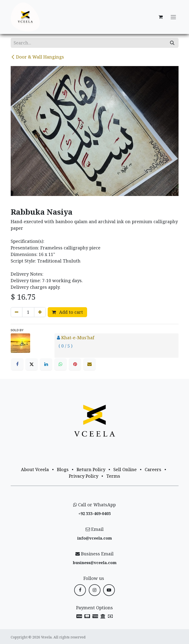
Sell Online (125, 469)
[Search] (172, 43)
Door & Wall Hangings (37, 57)
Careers (153, 469)
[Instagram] (95, 590)
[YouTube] (109, 590)
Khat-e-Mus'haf (78, 338)
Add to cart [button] (67, 312)
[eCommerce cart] (161, 17)
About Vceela (35, 469)
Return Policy (91, 469)
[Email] (90, 364)
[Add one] (40, 312)
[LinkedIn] (46, 364)
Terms (113, 476)
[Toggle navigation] (173, 17)
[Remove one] (17, 312)
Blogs (63, 469)
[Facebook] (17, 364)
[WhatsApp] (61, 364)
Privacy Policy (84, 476)
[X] (32, 364)
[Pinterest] (75, 364)
